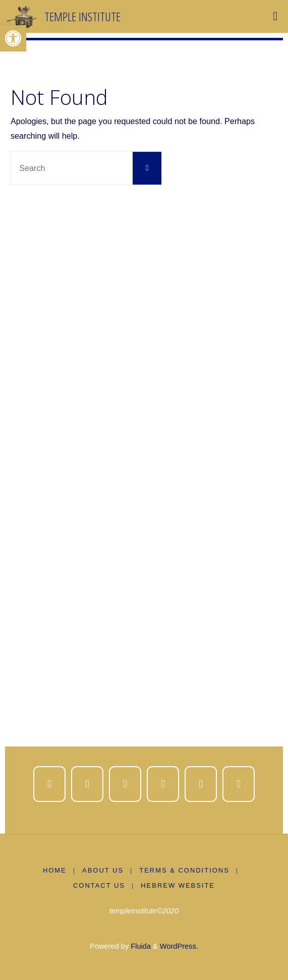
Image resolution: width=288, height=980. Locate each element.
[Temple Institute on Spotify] (201, 784)
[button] (13, 38)
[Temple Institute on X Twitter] (88, 784)
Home (55, 870)
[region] (144, 480)
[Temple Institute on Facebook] (50, 784)
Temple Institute (82, 16)
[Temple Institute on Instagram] (125, 784)
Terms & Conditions (184, 870)
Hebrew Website (178, 885)
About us (103, 870)
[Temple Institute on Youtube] (163, 784)
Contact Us (99, 885)
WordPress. (179, 946)
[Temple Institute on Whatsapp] (239, 784)
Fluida (140, 946)
